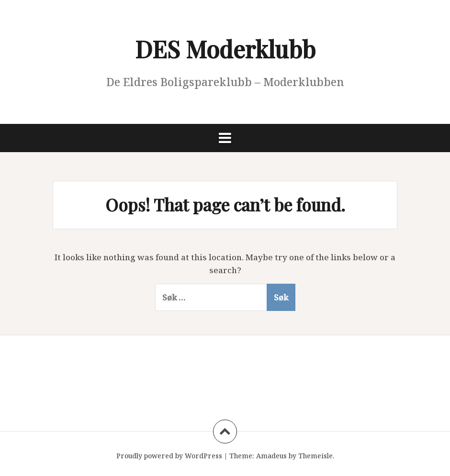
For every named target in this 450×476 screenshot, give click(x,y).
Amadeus (271, 456)
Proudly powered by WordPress (169, 456)
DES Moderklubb (225, 49)
